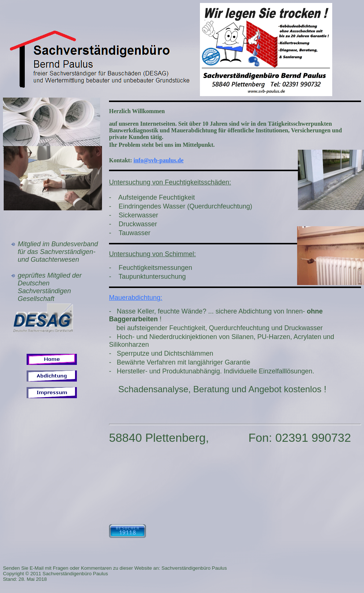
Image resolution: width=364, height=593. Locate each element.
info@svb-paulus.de (158, 160)
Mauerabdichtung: (136, 298)
